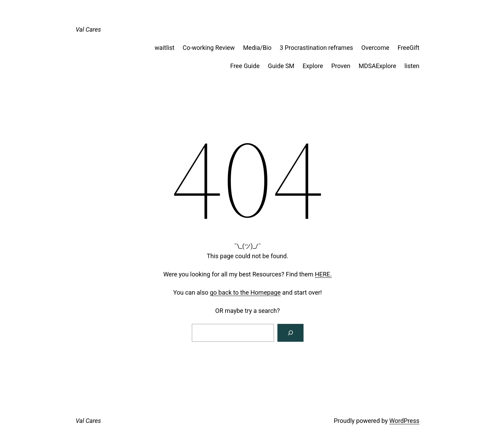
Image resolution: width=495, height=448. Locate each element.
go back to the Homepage (245, 292)
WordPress (404, 421)
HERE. (323, 274)
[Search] (290, 333)
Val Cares (88, 29)
